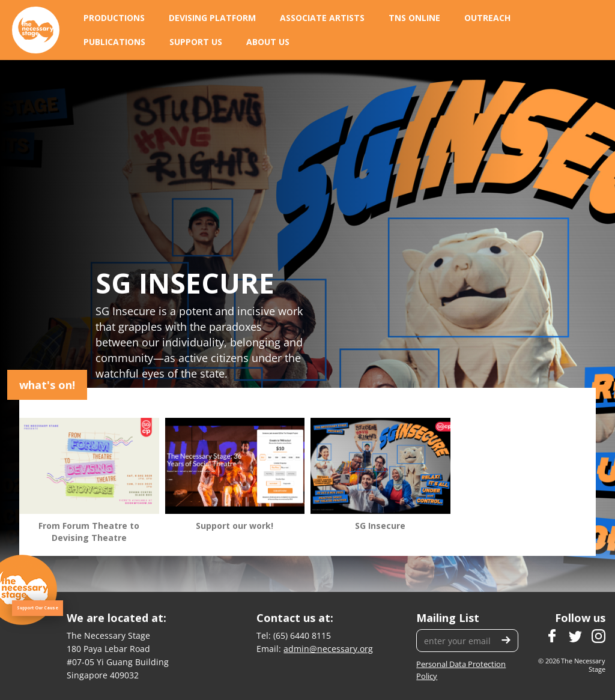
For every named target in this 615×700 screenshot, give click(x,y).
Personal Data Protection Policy (461, 670)
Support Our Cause (38, 608)
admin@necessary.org (328, 649)
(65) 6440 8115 (302, 635)
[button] (114, 18)
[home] (36, 30)
